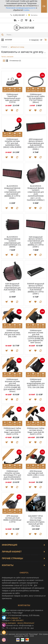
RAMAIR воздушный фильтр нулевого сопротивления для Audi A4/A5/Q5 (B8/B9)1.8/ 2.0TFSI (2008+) (36, 289)
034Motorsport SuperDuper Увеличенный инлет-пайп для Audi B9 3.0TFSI (12, 98)
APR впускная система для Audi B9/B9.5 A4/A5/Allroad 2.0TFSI (12, 519)
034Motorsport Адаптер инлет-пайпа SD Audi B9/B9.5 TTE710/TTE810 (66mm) (36, 98)
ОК (44, 6)
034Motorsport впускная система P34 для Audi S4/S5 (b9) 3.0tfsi (12, 333)
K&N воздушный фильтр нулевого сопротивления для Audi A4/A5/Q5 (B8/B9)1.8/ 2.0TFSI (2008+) (36, 242)
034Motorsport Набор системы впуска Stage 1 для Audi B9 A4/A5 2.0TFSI (12, 431)
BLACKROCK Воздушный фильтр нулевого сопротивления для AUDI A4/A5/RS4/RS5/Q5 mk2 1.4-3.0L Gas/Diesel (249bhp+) (36, 193)
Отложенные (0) (15, 61)
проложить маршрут (10, 618)
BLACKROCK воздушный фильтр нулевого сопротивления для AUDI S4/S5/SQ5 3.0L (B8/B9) (12, 242)
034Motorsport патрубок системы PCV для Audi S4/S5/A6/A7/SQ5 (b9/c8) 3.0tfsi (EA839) (12, 143)
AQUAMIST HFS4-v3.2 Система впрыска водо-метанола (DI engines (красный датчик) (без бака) (36, 521)
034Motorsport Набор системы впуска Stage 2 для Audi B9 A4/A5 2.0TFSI (36, 431)
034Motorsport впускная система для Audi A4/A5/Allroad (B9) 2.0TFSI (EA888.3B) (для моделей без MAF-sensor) (36, 336)
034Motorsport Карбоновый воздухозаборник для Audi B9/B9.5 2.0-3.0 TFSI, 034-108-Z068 (36, 383)
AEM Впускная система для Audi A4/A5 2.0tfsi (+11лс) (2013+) (36, 474)
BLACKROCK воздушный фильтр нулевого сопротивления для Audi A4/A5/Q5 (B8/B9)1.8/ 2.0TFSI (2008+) (12, 192)
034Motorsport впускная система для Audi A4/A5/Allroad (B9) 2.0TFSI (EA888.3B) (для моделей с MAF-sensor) (12, 385)
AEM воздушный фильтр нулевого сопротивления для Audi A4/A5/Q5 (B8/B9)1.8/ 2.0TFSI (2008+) (36, 144)
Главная (4, 47)
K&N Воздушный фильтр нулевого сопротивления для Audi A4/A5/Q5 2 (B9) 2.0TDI (12, 288)
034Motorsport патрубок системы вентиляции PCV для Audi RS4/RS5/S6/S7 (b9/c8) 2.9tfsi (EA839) (12, 475)
